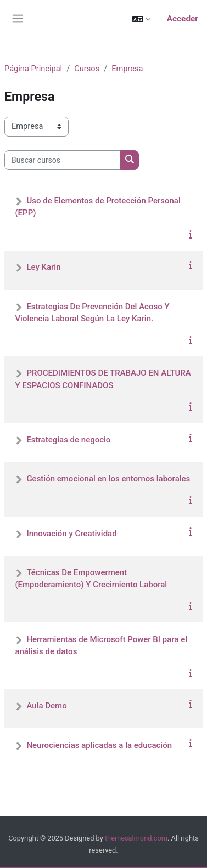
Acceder (183, 19)
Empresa (127, 69)
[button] (141, 19)
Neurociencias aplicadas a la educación (99, 745)
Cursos (87, 69)
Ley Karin (43, 267)
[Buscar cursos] (63, 160)
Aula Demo (46, 706)
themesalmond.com (136, 838)
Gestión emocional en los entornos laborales (108, 479)
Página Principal (33, 69)
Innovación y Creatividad (71, 534)
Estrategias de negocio (68, 440)
